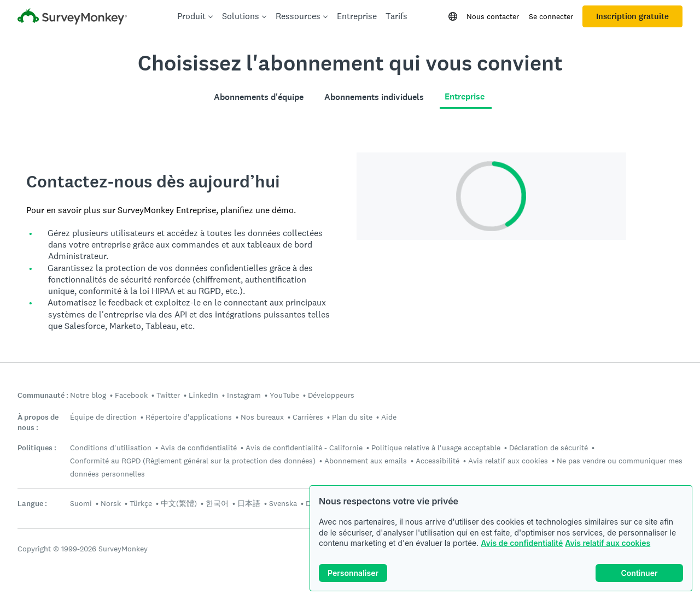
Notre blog (88, 395)
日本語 (249, 503)
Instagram (244, 395)
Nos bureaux (262, 417)
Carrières (308, 417)
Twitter (168, 395)
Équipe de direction (103, 417)
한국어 (217, 503)
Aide (389, 417)
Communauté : (43, 395)
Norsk (111, 503)
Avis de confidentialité (522, 543)
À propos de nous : (38, 422)
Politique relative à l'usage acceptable (436, 448)
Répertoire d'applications (189, 417)
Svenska (283, 503)
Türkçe (141, 503)
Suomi (81, 503)
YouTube (284, 395)
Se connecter (551, 16)
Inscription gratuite (632, 16)
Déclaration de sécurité (549, 448)
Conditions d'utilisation (111, 448)
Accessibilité (437, 461)
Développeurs (331, 395)
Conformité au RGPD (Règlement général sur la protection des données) (193, 461)
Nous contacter (493, 16)
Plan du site (352, 417)
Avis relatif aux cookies (608, 543)
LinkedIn (203, 395)
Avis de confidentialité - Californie (304, 448)
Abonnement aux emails (366, 461)
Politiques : (37, 448)
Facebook (131, 395)
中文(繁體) (179, 503)
